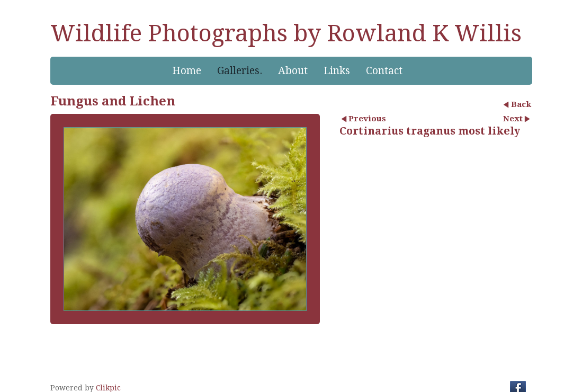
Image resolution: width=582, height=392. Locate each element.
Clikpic (108, 388)
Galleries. (240, 71)
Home (187, 71)
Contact (384, 71)
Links (337, 71)
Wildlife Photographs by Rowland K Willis (286, 33)
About (293, 71)
